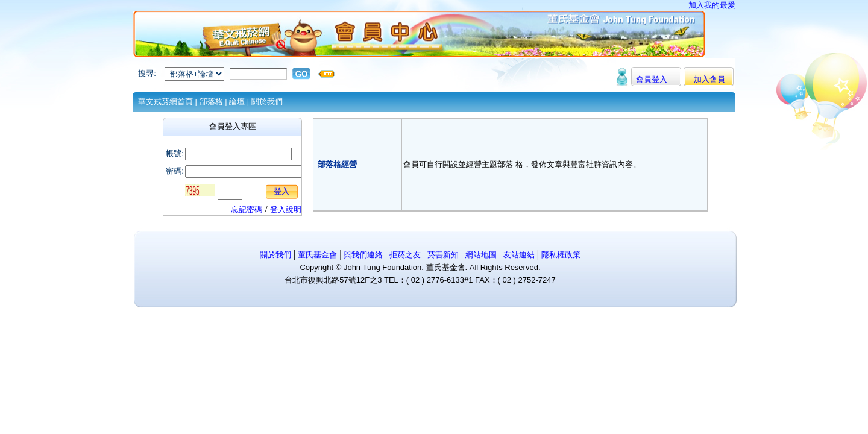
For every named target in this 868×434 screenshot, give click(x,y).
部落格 (211, 102)
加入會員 (709, 79)
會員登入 (652, 79)
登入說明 (286, 209)
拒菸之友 (404, 255)
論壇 (237, 102)
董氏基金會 (317, 255)
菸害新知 (443, 255)
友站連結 (520, 255)
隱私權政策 (561, 255)
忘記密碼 (247, 209)
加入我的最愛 (712, 5)
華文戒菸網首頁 (165, 102)
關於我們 (267, 102)
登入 (281, 191)
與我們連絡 (362, 255)
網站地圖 (482, 255)
